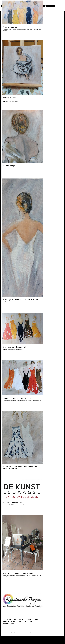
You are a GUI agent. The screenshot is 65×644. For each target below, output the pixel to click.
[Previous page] (14, 632)
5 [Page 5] (28, 632)
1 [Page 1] (17, 632)
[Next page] (31, 632)
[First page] (12, 632)
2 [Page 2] (20, 632)
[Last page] (33, 632)
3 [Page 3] (22, 632)
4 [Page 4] (25, 632)
